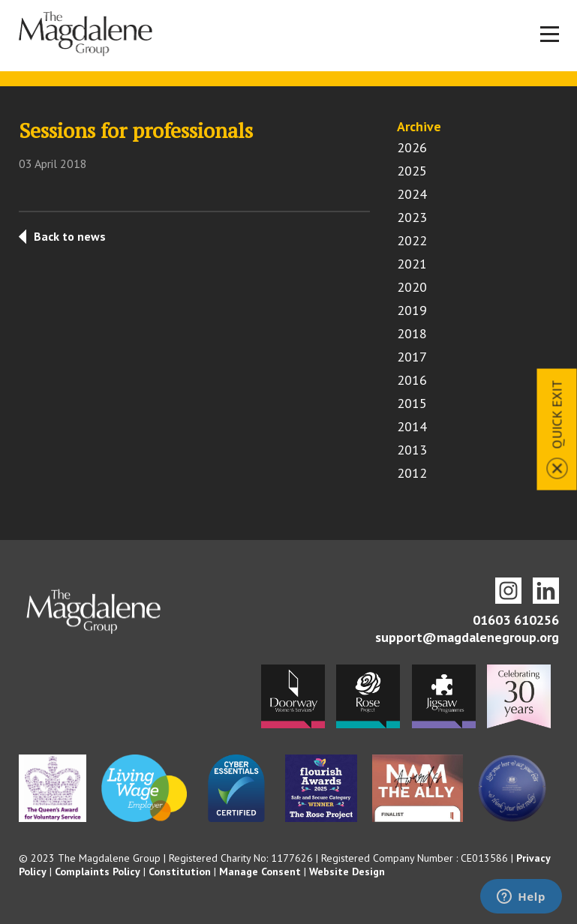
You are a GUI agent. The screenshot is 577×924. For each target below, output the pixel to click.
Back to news (70, 236)
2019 (412, 310)
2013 (412, 450)
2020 (412, 287)
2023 (412, 217)
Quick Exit (557, 415)
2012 (412, 473)
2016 (412, 380)
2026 (412, 147)
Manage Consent (260, 871)
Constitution (180, 871)
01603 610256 (516, 620)
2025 (412, 171)
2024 (412, 194)
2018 (412, 333)
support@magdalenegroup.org (467, 637)
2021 (412, 264)
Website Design (347, 871)
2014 (412, 426)
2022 (412, 240)
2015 (412, 403)
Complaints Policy (98, 871)
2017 (412, 357)
